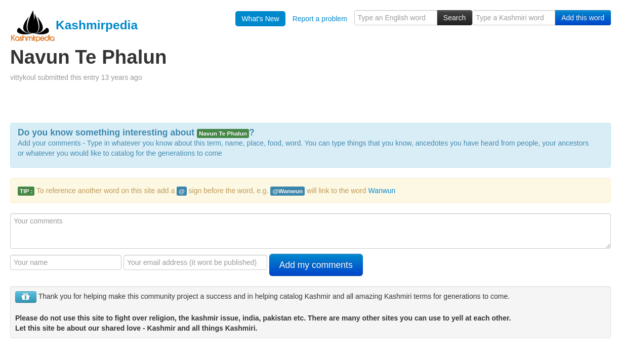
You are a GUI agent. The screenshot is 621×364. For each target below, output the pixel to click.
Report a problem (320, 19)
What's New (260, 19)
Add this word (583, 18)
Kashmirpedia (74, 25)
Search (454, 18)
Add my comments (316, 265)
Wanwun (382, 191)
